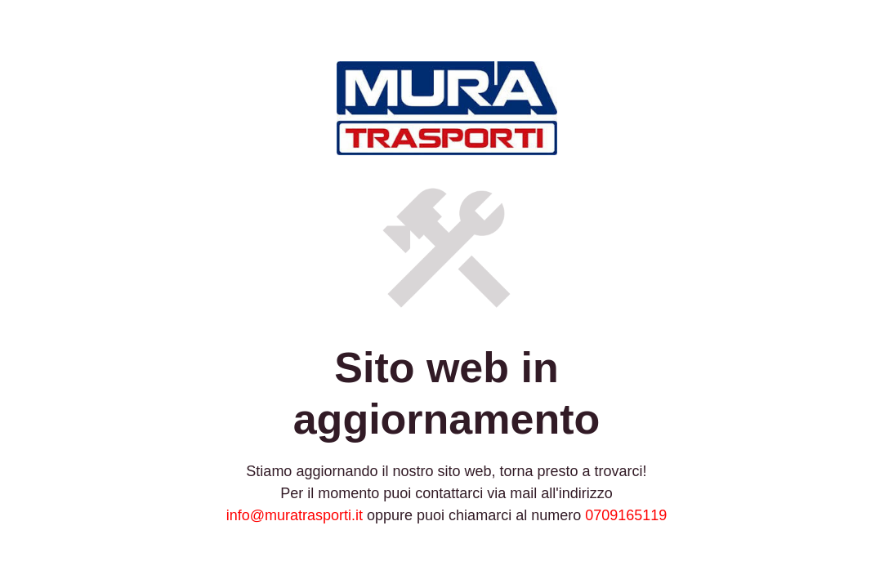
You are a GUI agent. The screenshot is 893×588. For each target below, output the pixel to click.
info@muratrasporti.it (295, 515)
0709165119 (626, 515)
